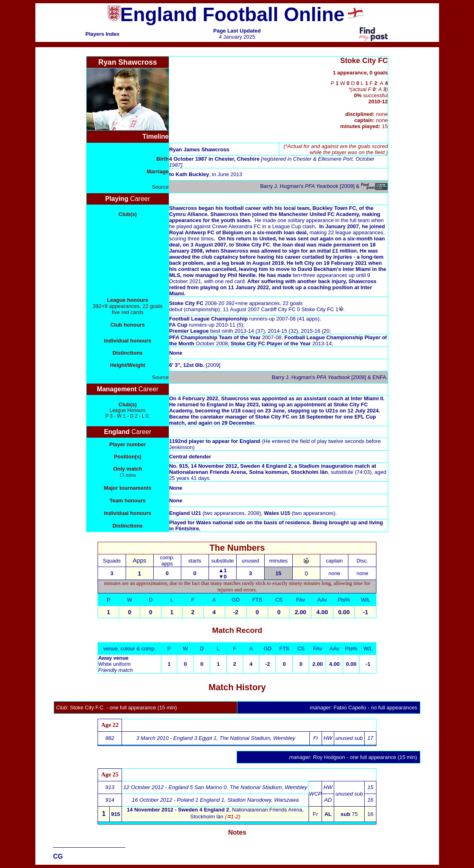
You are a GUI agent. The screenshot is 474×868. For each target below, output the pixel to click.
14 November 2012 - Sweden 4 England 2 (178, 810)
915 (115, 814)
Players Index (102, 34)
